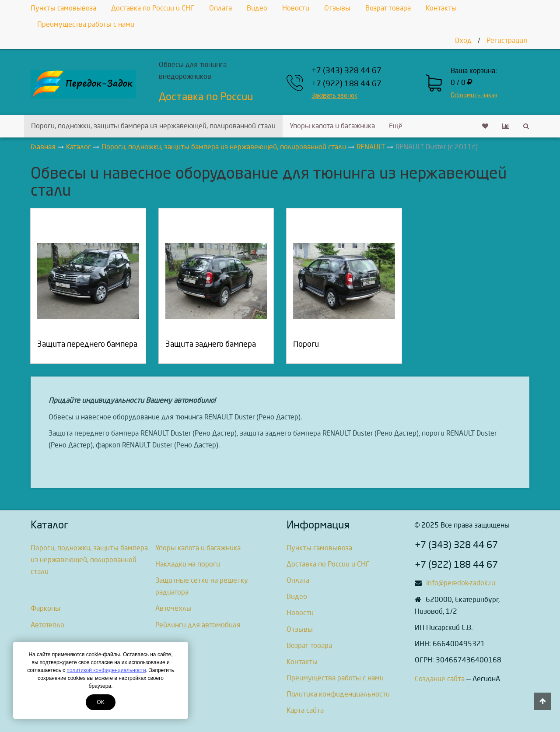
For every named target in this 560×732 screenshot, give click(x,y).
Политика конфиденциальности (338, 694)
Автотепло (47, 625)
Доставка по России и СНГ (153, 8)
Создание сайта (440, 679)
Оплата (220, 8)
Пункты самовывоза (63, 8)
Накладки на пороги (188, 564)
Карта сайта (305, 710)
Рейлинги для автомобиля (198, 625)
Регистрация (507, 40)
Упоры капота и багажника (332, 126)
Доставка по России (206, 97)
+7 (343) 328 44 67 (346, 71)
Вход (463, 40)
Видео (257, 8)
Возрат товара (388, 8)
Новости (296, 8)
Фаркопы (45, 608)
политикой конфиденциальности (106, 670)
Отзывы (337, 8)
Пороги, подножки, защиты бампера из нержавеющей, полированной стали (153, 126)
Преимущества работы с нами (86, 24)
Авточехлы (173, 608)
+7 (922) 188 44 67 (346, 84)
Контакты (441, 8)
